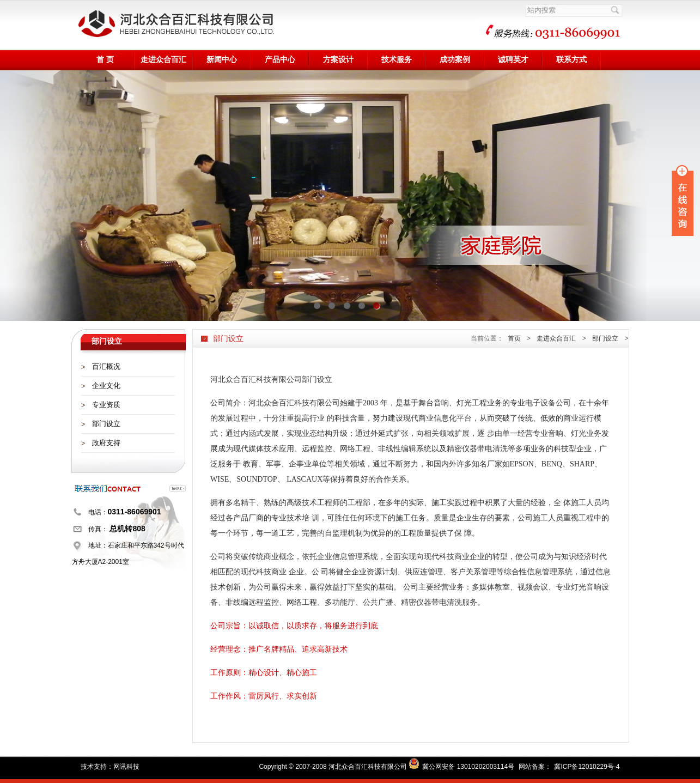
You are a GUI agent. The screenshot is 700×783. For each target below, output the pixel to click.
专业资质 (106, 405)
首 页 (105, 60)
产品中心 (280, 60)
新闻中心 (222, 60)
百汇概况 (106, 366)
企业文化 (106, 386)
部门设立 (106, 424)
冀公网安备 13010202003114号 (468, 767)
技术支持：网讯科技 (110, 767)
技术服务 (397, 60)
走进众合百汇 (163, 60)
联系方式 (571, 60)
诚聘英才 (513, 60)
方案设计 (338, 60)
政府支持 (106, 443)
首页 (514, 338)
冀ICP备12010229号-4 (587, 767)
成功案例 (455, 60)
